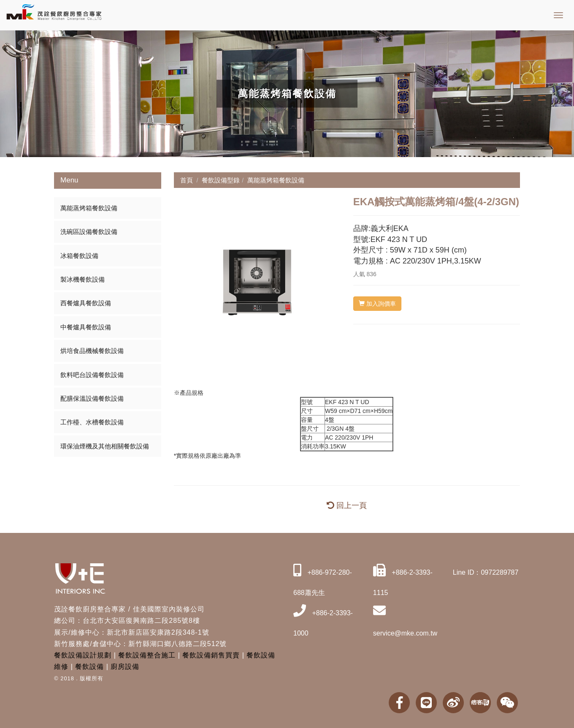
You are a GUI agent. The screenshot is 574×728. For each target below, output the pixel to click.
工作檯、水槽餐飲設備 (92, 422)
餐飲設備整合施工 (147, 655)
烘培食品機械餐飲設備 (92, 351)
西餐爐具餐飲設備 (86, 303)
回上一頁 (347, 505)
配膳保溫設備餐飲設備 (92, 398)
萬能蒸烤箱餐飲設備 (89, 208)
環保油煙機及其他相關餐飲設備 (105, 446)
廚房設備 (125, 667)
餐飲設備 (89, 667)
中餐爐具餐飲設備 (86, 327)
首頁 (187, 180)
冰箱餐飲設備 (79, 256)
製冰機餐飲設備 (83, 279)
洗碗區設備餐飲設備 (89, 232)
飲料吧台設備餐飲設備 (92, 375)
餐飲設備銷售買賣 (211, 655)
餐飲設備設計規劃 (83, 655)
